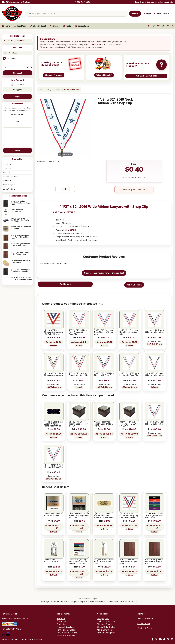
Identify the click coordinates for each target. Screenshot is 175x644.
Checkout (18, 73)
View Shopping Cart (106, 633)
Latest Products (9, 189)
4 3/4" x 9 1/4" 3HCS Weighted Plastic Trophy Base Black (20, 220)
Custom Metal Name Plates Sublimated (21, 228)
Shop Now (7, 164)
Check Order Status (106, 627)
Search (135, 13)
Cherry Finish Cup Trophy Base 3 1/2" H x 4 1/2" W (129, 424)
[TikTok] (164, 639)
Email (18, 121)
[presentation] (18, 137)
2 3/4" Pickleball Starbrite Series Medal (20, 262)
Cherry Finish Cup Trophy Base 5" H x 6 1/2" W (78, 424)
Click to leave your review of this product (104, 273)
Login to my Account (107, 621)
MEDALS (72, 230)
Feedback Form (145, 628)
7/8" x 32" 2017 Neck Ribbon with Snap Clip (154, 374)
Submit (18, 150)
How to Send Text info (67, 633)
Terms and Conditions (67, 630)
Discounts (61, 621)
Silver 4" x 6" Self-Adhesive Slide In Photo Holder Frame (21, 279)
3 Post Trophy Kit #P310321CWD (17, 211)
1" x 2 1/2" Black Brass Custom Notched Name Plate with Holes (54, 424)
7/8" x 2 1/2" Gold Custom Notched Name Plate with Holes (104, 516)
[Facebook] (153, 639)
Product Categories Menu (14, 41)
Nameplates (82, 26)
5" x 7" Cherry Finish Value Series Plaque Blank (21, 245)
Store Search (8, 168)
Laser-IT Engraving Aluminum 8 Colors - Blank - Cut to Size (78, 562)
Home (6, 26)
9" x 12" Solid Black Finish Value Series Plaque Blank (20, 270)
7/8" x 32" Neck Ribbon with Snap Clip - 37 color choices (129, 516)
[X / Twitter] (172, 639)
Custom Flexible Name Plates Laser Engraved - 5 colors (79, 516)
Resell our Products (66, 636)
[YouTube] (160, 639)
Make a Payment (105, 630)
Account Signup (9, 185)
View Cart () (163, 14)
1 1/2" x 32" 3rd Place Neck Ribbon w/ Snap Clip (129, 332)
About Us (7, 172)
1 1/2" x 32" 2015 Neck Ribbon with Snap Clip (79, 374)
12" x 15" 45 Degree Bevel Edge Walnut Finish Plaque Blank (21, 237)
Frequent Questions (66, 627)
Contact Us (7, 181)
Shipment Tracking (106, 624)
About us (61, 618)
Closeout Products (71, 90)
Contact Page (144, 623)
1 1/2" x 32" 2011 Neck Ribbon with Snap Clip (53, 374)
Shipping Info (103, 618)
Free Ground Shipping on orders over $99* (154, 2)
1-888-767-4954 (83, 2)
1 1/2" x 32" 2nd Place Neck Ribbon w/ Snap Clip (104, 332)
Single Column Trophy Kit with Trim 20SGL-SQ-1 (104, 562)
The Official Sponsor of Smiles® (16, 2)
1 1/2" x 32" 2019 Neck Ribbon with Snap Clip (129, 374)
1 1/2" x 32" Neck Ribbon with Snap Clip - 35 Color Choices (53, 332)
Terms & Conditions (11, 176)
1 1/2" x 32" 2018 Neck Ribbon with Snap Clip (104, 374)
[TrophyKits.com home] (12, 14)
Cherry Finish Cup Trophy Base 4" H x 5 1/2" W (104, 424)
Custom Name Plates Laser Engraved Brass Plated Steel (154, 516)
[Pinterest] (168, 639)
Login (18, 96)
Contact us (96, 44)
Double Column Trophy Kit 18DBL (51, 561)
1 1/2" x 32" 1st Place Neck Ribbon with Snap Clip (78, 332)
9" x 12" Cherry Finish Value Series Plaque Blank (21, 253)
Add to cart (65, 284)
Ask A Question (134, 285)
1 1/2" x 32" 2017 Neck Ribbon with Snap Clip (154, 331)
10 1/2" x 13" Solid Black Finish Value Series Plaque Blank (21, 203)
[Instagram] (156, 639)
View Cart (13, 53)
